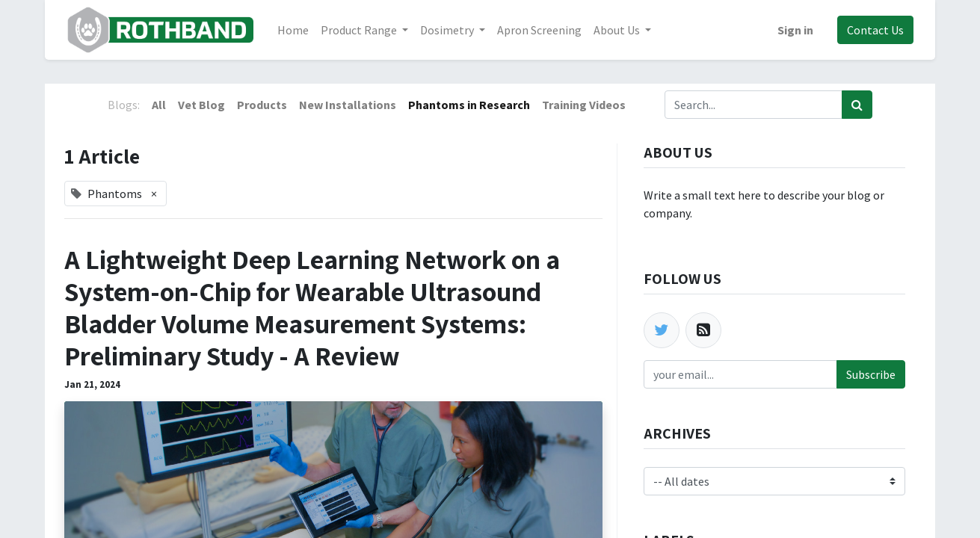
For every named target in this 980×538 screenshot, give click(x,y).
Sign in (794, 30)
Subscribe (871, 374)
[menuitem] (295, 30)
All (159, 105)
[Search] (857, 105)
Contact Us (874, 30)
